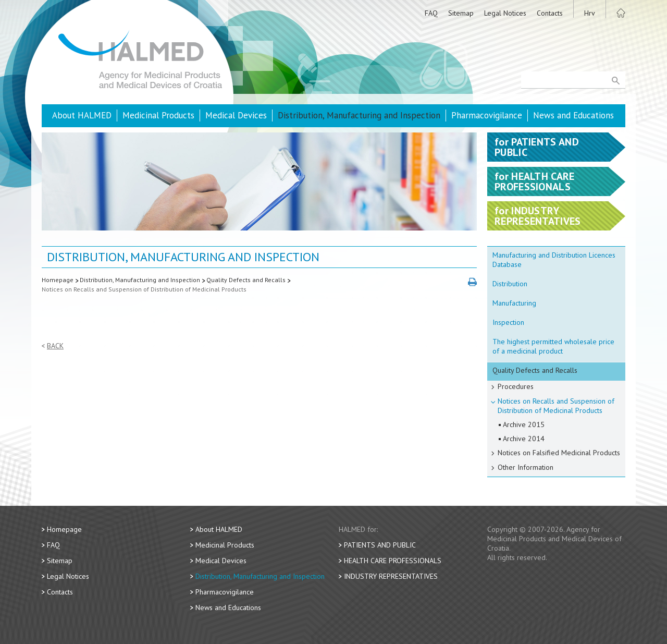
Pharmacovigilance (487, 115)
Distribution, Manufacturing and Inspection (359, 115)
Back (55, 346)
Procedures (516, 386)
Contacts (550, 13)
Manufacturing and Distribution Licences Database (554, 260)
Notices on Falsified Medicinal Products (559, 453)
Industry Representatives (391, 576)
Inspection (508, 322)
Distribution (510, 284)
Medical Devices (236, 115)
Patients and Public (380, 545)
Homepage (58, 280)
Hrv (590, 13)
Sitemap (461, 13)
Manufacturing (514, 303)
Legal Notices (505, 13)
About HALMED (82, 115)
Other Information (526, 467)
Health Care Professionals (393, 561)
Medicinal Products (158, 115)
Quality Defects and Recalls (246, 280)
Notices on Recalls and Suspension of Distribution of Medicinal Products (144, 289)
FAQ (431, 13)
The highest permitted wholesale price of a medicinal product (553, 346)
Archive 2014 (524, 439)
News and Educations (573, 115)
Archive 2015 (524, 424)
